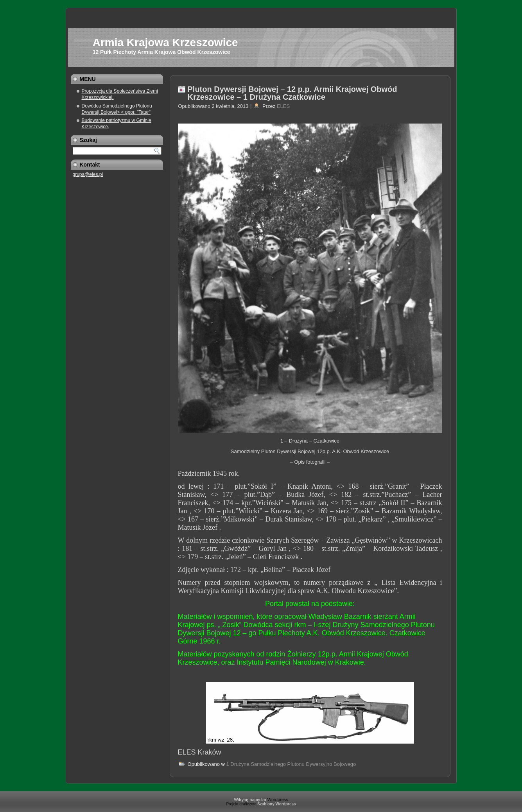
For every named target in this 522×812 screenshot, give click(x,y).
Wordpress (278, 799)
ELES (283, 106)
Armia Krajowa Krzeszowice (165, 42)
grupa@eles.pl (88, 174)
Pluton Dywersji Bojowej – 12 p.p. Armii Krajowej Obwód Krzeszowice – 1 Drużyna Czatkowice (292, 93)
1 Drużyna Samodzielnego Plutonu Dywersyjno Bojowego (291, 764)
